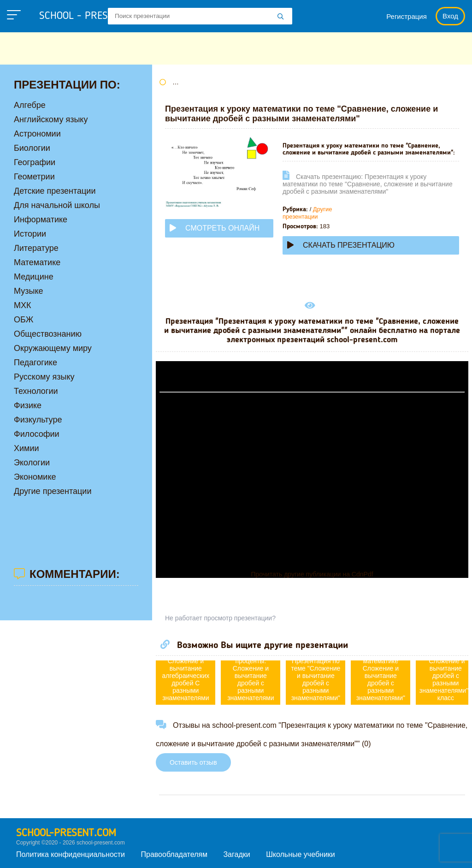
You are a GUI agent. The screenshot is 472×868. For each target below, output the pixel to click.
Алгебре (30, 105)
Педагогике (35, 363)
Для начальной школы (57, 205)
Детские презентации (55, 191)
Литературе (36, 248)
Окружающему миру (53, 348)
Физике (28, 405)
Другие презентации (307, 213)
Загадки (236, 854)
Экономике (35, 477)
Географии (35, 162)
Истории (30, 234)
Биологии (32, 148)
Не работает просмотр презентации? (220, 618)
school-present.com (66, 833)
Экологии (32, 463)
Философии (37, 434)
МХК (23, 305)
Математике (37, 262)
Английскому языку (51, 119)
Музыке (28, 291)
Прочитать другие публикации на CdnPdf (312, 574)
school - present (90, 16)
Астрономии (37, 134)
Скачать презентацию (341, 245)
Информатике (41, 220)
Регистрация (407, 16)
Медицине (34, 277)
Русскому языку (44, 377)
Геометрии (34, 177)
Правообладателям (174, 854)
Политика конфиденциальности (71, 854)
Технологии (36, 391)
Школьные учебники (301, 854)
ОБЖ (24, 320)
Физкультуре (38, 420)
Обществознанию (48, 334)
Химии (27, 448)
